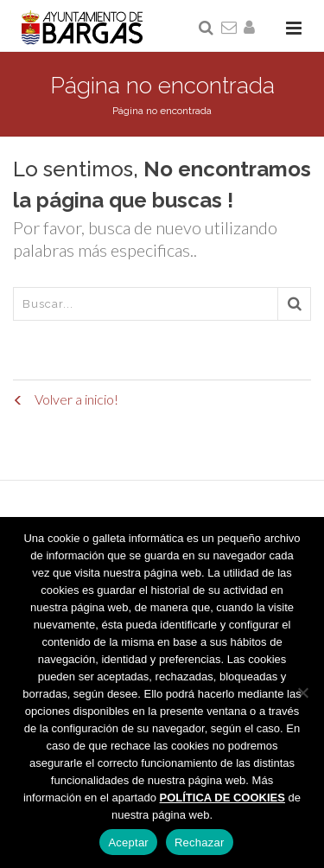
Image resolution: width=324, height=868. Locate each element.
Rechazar (200, 842)
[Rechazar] (302, 692)
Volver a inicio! (66, 399)
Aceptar (128, 842)
